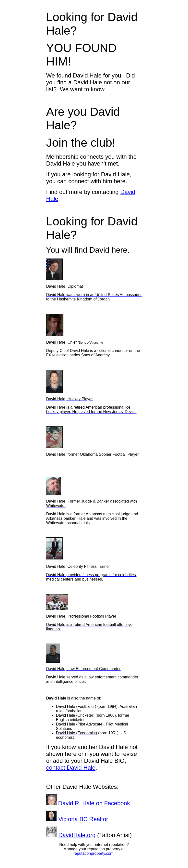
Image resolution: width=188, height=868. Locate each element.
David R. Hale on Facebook (94, 803)
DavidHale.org (77, 835)
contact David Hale (71, 768)
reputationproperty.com (93, 853)
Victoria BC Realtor (83, 819)
